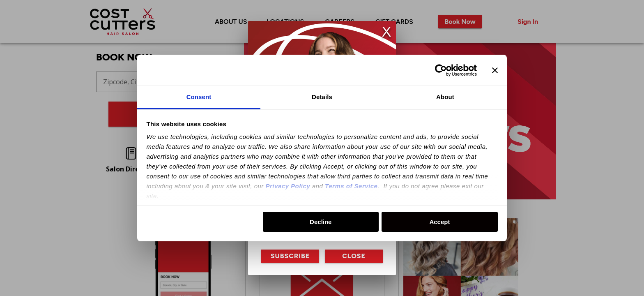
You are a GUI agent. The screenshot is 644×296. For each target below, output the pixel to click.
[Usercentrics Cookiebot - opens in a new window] (441, 70)
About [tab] (445, 97)
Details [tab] (322, 97)
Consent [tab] (199, 97)
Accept (439, 222)
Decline (321, 222)
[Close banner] (495, 70)
